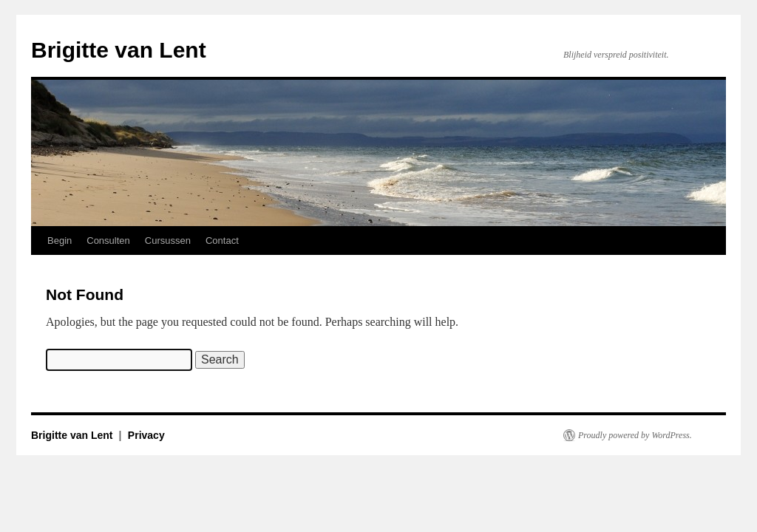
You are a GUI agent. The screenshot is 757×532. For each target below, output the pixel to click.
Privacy (146, 435)
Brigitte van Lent (119, 50)
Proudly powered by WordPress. (635, 435)
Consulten (108, 241)
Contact (222, 241)
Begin (60, 241)
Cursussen (168, 241)
